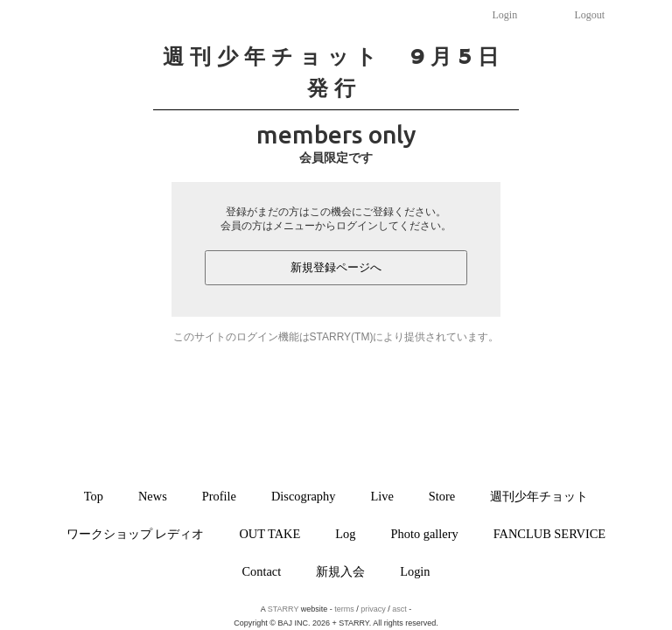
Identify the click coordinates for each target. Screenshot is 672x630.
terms (344, 609)
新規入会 (340, 571)
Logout (590, 15)
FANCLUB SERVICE (550, 534)
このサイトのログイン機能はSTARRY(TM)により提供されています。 (336, 337)
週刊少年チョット (539, 496)
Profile (219, 496)
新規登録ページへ (336, 267)
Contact (261, 571)
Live (381, 496)
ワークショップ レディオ (136, 534)
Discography (304, 496)
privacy (373, 609)
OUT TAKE (269, 534)
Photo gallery (425, 534)
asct (399, 609)
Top (94, 496)
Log (345, 534)
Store (442, 496)
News (153, 496)
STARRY (283, 609)
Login (505, 15)
